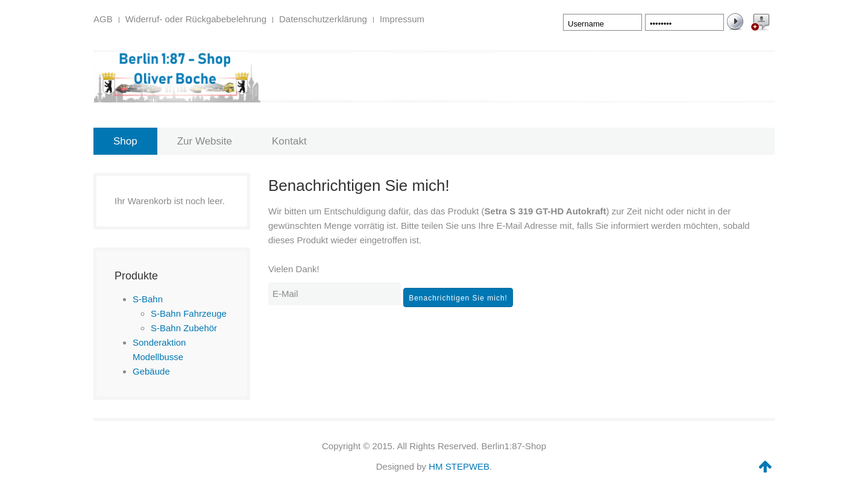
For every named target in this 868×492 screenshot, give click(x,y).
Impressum (402, 19)
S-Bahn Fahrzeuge (189, 313)
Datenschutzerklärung (323, 19)
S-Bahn (148, 299)
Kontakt (289, 141)
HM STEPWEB (459, 466)
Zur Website (205, 141)
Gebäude (151, 371)
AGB (103, 19)
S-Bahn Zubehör (184, 328)
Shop (125, 141)
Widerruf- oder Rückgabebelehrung (196, 19)
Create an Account (759, 24)
